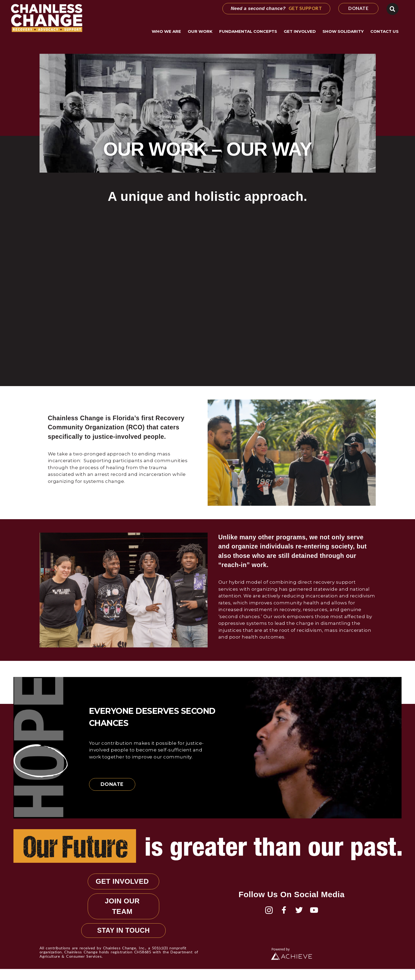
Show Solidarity (344, 31)
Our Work (201, 31)
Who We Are (168, 31)
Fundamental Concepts (249, 31)
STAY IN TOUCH (123, 941)
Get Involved (301, 31)
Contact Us (384, 31)
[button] (393, 9)
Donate (112, 784)
